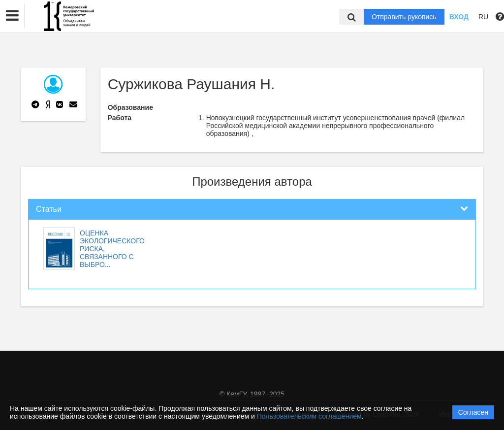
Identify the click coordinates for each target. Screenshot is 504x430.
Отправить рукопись (404, 17)
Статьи (49, 209)
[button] (12, 16)
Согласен (473, 412)
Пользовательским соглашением (309, 416)
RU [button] (483, 17)
